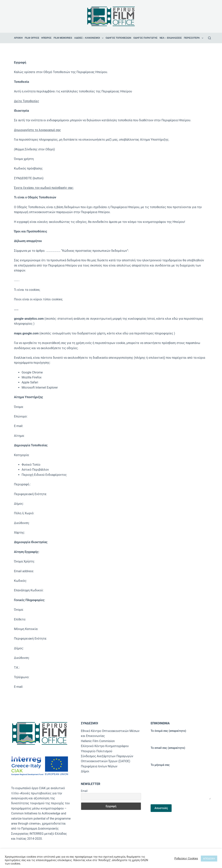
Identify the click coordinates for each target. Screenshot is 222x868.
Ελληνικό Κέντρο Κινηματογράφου (105, 746)
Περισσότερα (194, 38)
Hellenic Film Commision (98, 741)
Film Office (32, 38)
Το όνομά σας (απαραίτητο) (181, 734)
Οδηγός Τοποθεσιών (118, 38)
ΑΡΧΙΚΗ (18, 38)
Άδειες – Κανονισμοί (89, 38)
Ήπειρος (46, 38)
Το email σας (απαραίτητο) (181, 751)
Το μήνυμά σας (181, 782)
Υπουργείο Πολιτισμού (97, 751)
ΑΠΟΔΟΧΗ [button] (209, 859)
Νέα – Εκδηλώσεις (171, 38)
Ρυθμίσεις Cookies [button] (186, 858)
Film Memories (63, 38)
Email (84, 791)
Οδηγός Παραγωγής (145, 38)
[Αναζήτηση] (209, 38)
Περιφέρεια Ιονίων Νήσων (99, 766)
